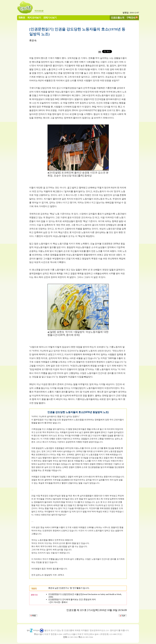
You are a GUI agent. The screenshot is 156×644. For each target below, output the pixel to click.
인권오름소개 (117, 18)
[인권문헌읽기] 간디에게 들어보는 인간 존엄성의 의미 (72, 599)
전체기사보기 (50, 18)
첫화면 (22, 18)
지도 (119, 634)
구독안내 (131, 18)
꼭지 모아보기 (34, 18)
